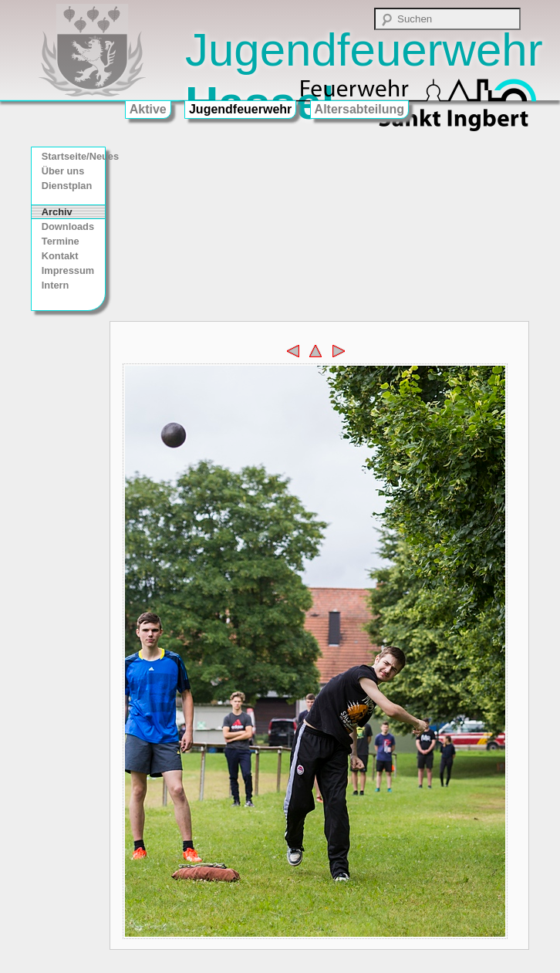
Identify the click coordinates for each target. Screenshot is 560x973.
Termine (61, 241)
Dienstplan (67, 186)
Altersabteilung (359, 109)
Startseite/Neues (73, 156)
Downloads (68, 226)
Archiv (57, 212)
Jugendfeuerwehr (240, 109)
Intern (56, 285)
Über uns (63, 171)
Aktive (148, 109)
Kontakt (60, 256)
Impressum (68, 270)
